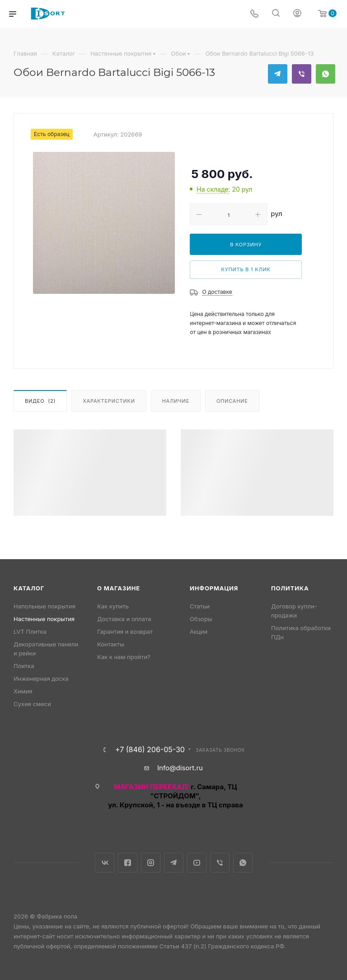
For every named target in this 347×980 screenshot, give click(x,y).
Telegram (278, 74)
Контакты (111, 644)
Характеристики (109, 401)
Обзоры (201, 619)
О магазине (119, 588)
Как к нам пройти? (124, 657)
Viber (302, 74)
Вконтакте (105, 863)
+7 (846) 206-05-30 (150, 749)
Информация (214, 588)
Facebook (128, 863)
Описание (232, 401)
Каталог (29, 588)
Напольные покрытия (45, 606)
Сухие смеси (32, 704)
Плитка (24, 666)
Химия (23, 691)
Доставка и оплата (124, 619)
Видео (40, 401)
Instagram (151, 863)
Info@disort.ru (180, 768)
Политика (290, 588)
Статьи (200, 606)
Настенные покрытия (44, 619)
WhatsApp (326, 74)
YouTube (197, 863)
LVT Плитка (30, 631)
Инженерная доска (41, 678)
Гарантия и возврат (125, 631)
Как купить (113, 606)
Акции (199, 631)
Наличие (176, 401)
